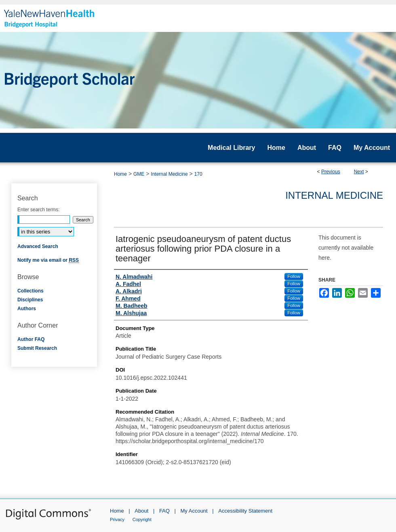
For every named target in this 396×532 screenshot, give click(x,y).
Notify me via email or (48, 260)
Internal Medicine (169, 174)
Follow (294, 276)
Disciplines (30, 300)
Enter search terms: (39, 210)
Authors (27, 309)
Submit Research (37, 348)
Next (359, 172)
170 (198, 174)
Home (120, 174)
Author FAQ (31, 339)
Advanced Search (38, 246)
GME (139, 174)
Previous (331, 172)
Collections (31, 291)
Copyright (142, 519)
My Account (194, 511)
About (141, 511)
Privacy (117, 519)
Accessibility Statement (245, 511)
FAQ (164, 511)
